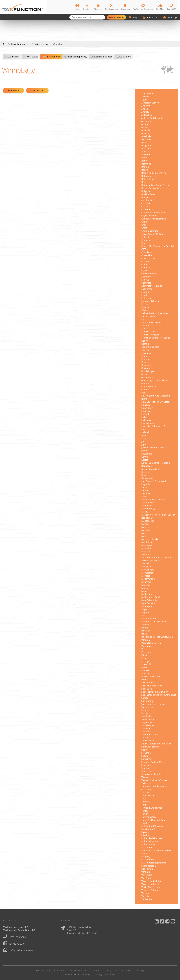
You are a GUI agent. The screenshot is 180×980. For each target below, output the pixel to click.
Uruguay (146, 857)
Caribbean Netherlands (153, 213)
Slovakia (146, 728)
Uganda (145, 832)
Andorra (146, 106)
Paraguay (146, 646)
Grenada (146, 368)
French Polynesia (150, 335)
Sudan (145, 756)
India (144, 417)
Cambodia (147, 200)
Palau (144, 634)
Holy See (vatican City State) (156, 402)
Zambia (145, 896)
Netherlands (148, 594)
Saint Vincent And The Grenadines (159, 695)
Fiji (143, 319)
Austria (145, 133)
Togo (144, 799)
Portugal (146, 661)
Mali (143, 533)
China (144, 228)
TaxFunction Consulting (101, 971)
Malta (144, 536)
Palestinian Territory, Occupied (157, 637)
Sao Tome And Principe (153, 704)
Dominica (146, 283)
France (145, 329)
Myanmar (146, 582)
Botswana (146, 176)
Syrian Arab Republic (152, 774)
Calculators (125, 57)
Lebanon (146, 490)
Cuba (144, 264)
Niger (144, 609)
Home (38, 971)
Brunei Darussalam (151, 188)
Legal (142, 971)
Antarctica (147, 115)
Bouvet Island (148, 179)
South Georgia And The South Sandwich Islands (156, 745)
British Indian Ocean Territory (157, 185)
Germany (146, 353)
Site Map (119, 971)
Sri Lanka (146, 753)
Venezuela (147, 875)
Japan (144, 444)
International (53, 57)
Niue (144, 615)
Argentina (146, 121)
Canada (145, 206)
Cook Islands (148, 252)
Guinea (145, 383)
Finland (145, 325)
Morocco (146, 576)
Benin (144, 161)
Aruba (144, 127)
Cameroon (147, 203)
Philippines (147, 652)
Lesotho (146, 493)
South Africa (148, 741)
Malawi (145, 524)
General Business (103, 57)
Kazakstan (147, 454)
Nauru (145, 588)
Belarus (145, 151)
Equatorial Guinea (150, 301)
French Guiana (149, 332)
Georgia (145, 350)
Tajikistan (146, 783)
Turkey (145, 814)
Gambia (145, 344)
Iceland (145, 414)
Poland (145, 658)
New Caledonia (149, 600)
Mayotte (146, 551)
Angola (145, 109)
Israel (144, 435)
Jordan (145, 451)
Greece (145, 362)
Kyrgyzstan (147, 478)
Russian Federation (151, 676)
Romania (146, 673)
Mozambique (148, 579)
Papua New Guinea (151, 643)
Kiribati (145, 460)
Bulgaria (146, 191)
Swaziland (146, 765)
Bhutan (145, 167)
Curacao (146, 267)
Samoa (145, 698)
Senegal (145, 710)
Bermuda (146, 164)
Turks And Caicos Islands (154, 820)
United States (148, 844)
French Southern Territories (156, 338)
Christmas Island (150, 231)
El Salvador (147, 298)
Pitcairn (145, 655)
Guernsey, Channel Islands (155, 380)
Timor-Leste (148, 795)
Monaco (145, 564)
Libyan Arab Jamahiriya (153, 499)
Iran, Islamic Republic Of (154, 426)
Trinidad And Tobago (152, 808)
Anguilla (145, 112)
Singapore (147, 722)
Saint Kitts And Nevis (152, 686)
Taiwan (145, 777)
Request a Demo (116, 17)
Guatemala (147, 377)
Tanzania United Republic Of (156, 786)
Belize (144, 158)
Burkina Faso (148, 194)
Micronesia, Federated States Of (158, 557)
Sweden (145, 768)
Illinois (46, 44)
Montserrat (147, 573)
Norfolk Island (149, 618)
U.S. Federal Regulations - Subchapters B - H (154, 864)
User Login (171, 17)
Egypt (144, 295)
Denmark (146, 277)
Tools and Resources (17, 44)
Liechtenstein (148, 502)
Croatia (145, 261)
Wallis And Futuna (150, 887)
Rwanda (145, 679)
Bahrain (145, 142)
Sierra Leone (148, 719)
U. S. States (35, 44)
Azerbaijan (147, 136)
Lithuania (146, 506)
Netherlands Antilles (152, 597)
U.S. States (33, 57)
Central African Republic (154, 219)
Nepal (144, 591)
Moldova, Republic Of (152, 560)
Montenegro (148, 570)
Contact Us (150, 17)
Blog (133, 17)
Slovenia (146, 731)
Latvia (144, 487)
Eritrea (145, 304)
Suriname (146, 759)
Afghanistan (147, 93)
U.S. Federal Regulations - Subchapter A (154, 828)
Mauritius (146, 548)
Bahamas (146, 139)
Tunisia (145, 811)
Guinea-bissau (149, 386)
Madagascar (148, 521)
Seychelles (147, 716)
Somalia (145, 737)
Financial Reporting (77, 57)
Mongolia (146, 567)
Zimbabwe (147, 899)
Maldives (146, 530)
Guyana (145, 390)
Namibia (146, 585)
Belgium (146, 155)
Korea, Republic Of (151, 469)
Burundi (145, 197)
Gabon (145, 341)
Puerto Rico (147, 664)
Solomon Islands (150, 734)
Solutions (49, 971)
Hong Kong (147, 408)
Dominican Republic (152, 286)
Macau (145, 512)
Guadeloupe (148, 371)
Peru (144, 649)
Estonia (145, 307)
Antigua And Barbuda (152, 118)
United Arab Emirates (152, 838)
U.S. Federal (14, 57)
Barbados (146, 148)
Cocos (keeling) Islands (153, 234)
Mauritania (147, 545)
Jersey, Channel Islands (153, 448)
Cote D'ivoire (148, 258)
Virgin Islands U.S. (150, 884)
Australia (146, 130)
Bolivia (145, 170)
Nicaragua (147, 606)
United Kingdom (150, 841)
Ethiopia (145, 310)
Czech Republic (149, 274)
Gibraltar (146, 359)
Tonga (144, 805)
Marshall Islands (150, 539)
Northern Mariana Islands (154, 622)
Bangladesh (147, 145)
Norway (145, 625)
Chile (144, 225)
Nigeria (145, 612)
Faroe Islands (148, 316)
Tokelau (145, 802)
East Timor (147, 289)
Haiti (144, 393)
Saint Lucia (147, 689)
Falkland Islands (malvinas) (155, 313)
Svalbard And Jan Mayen (154, 762)
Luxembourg (148, 509)
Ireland (145, 432)
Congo (145, 243)
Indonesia (146, 420)
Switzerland (147, 771)
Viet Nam (146, 878)
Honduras (146, 405)
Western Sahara (150, 890)
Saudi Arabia (148, 707)
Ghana (145, 356)
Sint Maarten (148, 725)
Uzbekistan (147, 869)
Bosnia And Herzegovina (154, 173)
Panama (146, 640)
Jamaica (145, 441)
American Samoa (150, 103)
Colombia (146, 237)
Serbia (145, 713)
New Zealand (148, 603)
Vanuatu (146, 872)
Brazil (144, 182)
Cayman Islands (149, 216)
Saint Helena (148, 683)
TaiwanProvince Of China (154, 780)
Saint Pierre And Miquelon (155, 692)
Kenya (145, 457)
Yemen (145, 893)
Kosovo (145, 472)
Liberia (145, 496)
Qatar (144, 667)
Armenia (146, 124)
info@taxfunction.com (21, 950)
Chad (144, 222)
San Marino (147, 701)
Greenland (147, 365)
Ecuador (146, 292)
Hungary (146, 411)
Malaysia (146, 527)
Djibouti (145, 280)
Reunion (146, 670)
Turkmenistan (148, 817)
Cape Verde (147, 209)
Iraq (143, 429)
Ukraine (145, 835)
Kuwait (145, 475)
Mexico (145, 554)
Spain (144, 750)
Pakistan (146, 631)
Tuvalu (145, 823)
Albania (145, 97)
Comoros (146, 240)
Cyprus (145, 271)
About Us (61, 971)
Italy (144, 438)
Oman (145, 628)
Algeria (145, 100)
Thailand (146, 792)
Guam (144, 374)
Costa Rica (147, 255)
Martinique (147, 542)
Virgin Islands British (152, 881)
